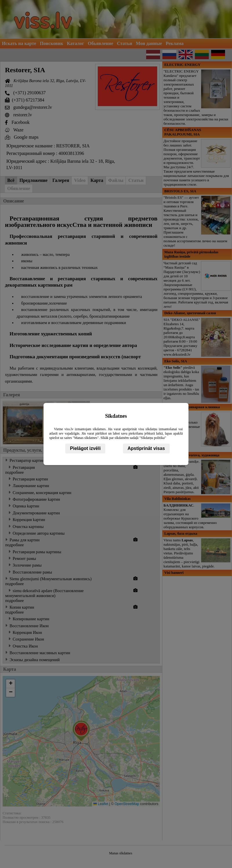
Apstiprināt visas (146, 448)
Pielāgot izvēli (85, 448)
